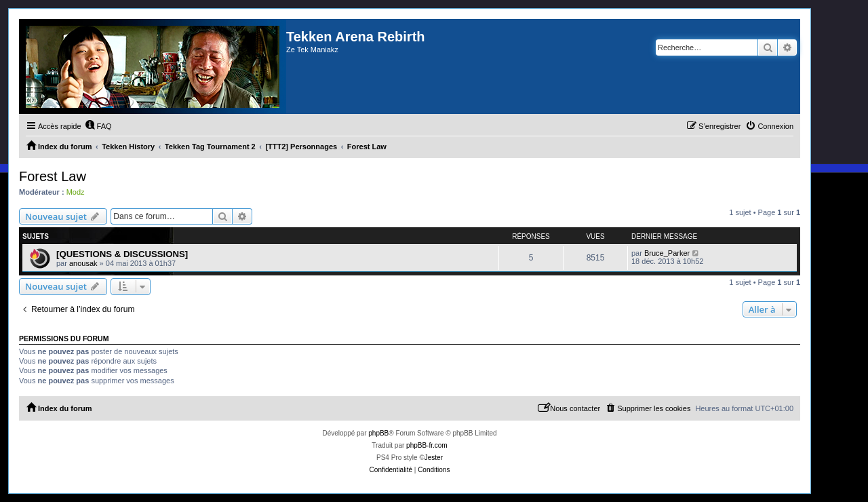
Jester (434, 458)
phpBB (378, 433)
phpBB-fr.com (427, 445)
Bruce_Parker (667, 253)
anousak (83, 263)
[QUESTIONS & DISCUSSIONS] (122, 254)
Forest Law (53, 176)
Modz (76, 192)
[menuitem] (98, 126)
